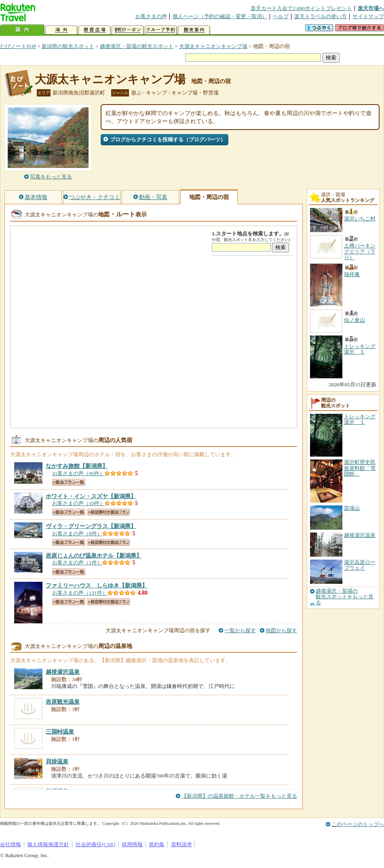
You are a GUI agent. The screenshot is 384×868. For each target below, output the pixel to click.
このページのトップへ (358, 824)
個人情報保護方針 (48, 844)
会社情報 (11, 844)
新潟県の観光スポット (68, 46)
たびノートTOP (18, 46)
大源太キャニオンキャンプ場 (213, 46)
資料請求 (181, 844)
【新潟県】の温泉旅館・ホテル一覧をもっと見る (239, 796)
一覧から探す (240, 630)
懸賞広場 (95, 30)
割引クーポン (128, 30)
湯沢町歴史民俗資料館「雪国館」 (360, 468)
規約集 (157, 844)
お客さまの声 (151, 16)
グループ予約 (161, 30)
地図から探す (281, 630)
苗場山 (352, 508)
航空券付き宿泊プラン (109, 512)
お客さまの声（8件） (77, 534)
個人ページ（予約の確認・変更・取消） (220, 16)
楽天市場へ (371, 8)
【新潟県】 (77, 466)
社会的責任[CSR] (96, 844)
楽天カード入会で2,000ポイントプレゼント (301, 8)
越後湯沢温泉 (360, 535)
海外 (61, 30)
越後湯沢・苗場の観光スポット (137, 46)
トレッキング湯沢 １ (360, 419)
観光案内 (194, 30)
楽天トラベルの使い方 (321, 16)
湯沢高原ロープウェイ (360, 565)
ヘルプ (281, 16)
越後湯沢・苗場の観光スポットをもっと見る (345, 597)
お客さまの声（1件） (77, 563)
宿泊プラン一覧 (69, 482)
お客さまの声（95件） (78, 473)
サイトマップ (368, 16)
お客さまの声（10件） (78, 503)
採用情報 (132, 844)
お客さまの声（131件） (80, 593)
